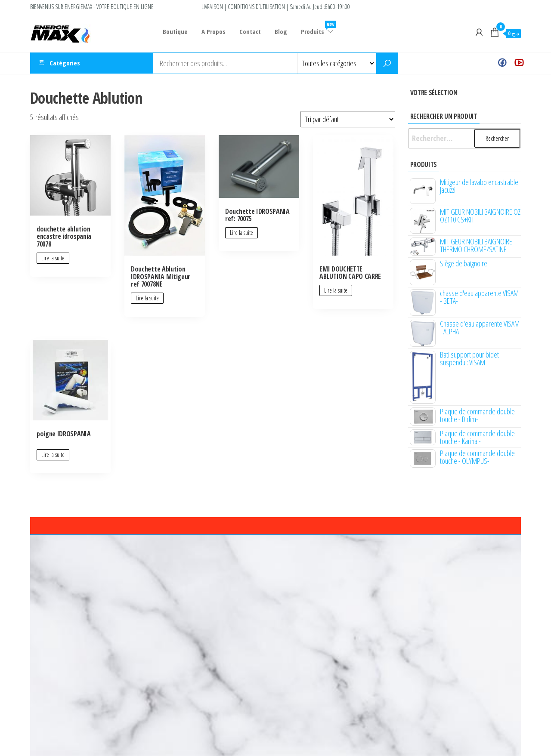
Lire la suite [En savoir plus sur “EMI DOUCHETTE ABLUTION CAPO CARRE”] (336, 290)
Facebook (502, 63)
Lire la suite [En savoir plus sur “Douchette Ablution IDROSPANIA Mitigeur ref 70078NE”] (147, 298)
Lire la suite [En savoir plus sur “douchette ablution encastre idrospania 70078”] (53, 258)
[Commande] (348, 119)
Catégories (65, 63)
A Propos (213, 31)
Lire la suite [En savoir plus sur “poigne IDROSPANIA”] (53, 455)
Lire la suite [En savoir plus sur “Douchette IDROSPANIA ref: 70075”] (241, 233)
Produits (314, 28)
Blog (278, 31)
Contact (248, 31)
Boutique (175, 31)
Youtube (519, 63)
